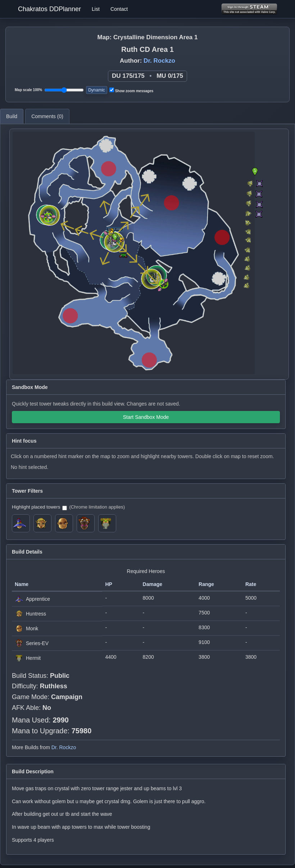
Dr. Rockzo (159, 61)
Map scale (28, 90)
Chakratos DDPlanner (49, 9)
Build (12, 116)
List (96, 9)
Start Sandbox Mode (146, 417)
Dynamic (97, 90)
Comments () (47, 116)
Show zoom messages (131, 90)
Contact (119, 9)
